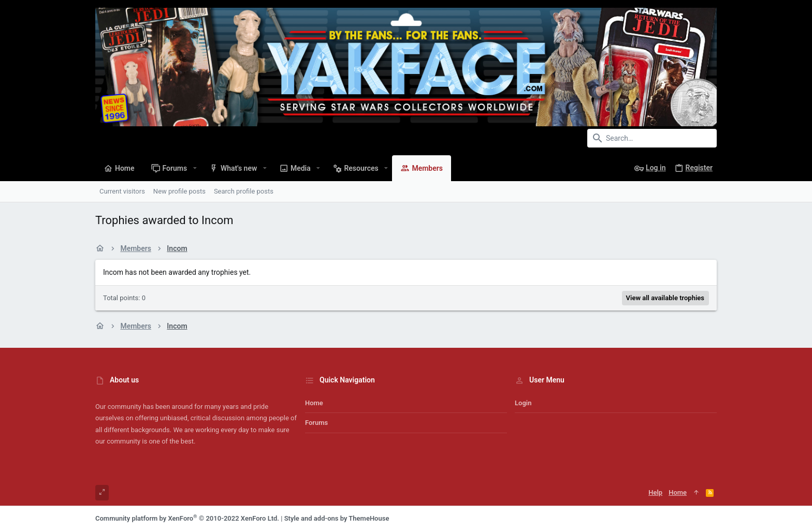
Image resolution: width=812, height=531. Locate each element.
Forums (316, 423)
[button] (194, 168)
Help (655, 492)
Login (523, 403)
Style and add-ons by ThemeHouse (337, 518)
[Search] (652, 138)
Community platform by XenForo (187, 518)
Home (314, 403)
